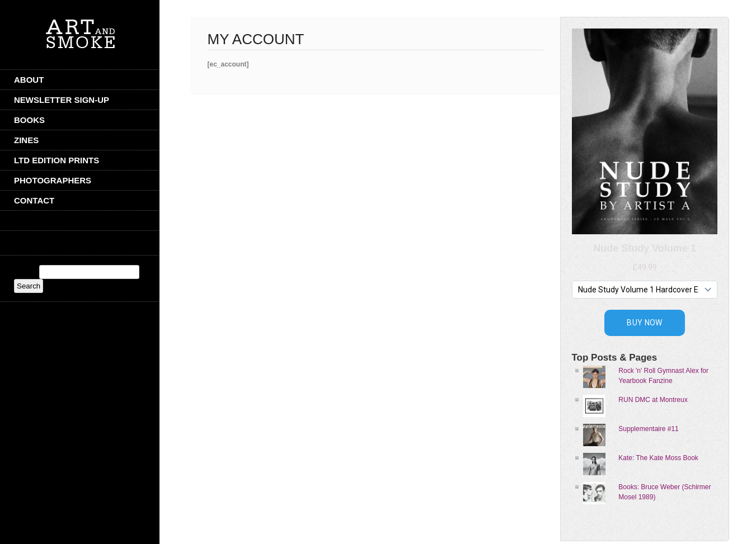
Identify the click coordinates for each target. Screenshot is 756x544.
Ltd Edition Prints (57, 160)
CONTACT (34, 200)
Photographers (53, 180)
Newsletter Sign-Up (62, 100)
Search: (25, 272)
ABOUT (29, 80)
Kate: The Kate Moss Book (658, 458)
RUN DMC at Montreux (653, 400)
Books (29, 120)
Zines (26, 140)
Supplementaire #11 (648, 429)
